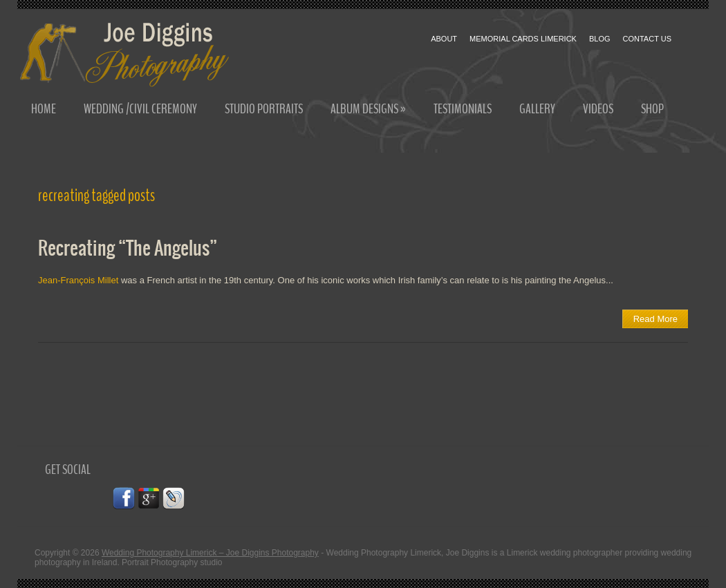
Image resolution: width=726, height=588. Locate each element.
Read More (655, 319)
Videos (598, 109)
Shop (652, 109)
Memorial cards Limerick (523, 39)
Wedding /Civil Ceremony (140, 109)
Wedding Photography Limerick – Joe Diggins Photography (210, 553)
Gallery (537, 109)
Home (44, 109)
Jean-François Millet (80, 280)
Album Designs (368, 109)
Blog (600, 39)
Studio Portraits (264, 109)
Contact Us (648, 39)
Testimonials (463, 109)
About (444, 39)
